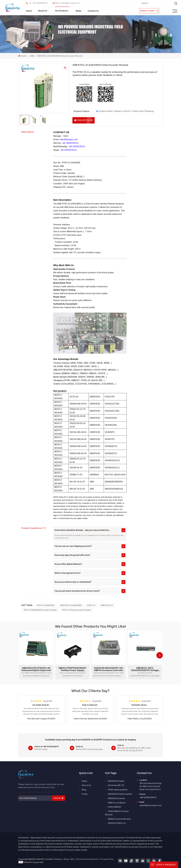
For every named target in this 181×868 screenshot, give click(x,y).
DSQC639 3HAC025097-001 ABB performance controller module (109, 669)
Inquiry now (84, 120)
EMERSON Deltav (116, 781)
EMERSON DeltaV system (120, 794)
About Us (43, 11)
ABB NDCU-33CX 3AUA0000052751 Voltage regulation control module (145, 669)
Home (29, 11)
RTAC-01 (91, 605)
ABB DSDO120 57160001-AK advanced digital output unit (36, 669)
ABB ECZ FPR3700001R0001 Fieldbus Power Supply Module (72, 669)
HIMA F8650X (114, 807)
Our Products (61, 11)
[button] (160, 655)
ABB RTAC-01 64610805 (71, 605)
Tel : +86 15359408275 (38, 3)
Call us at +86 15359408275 (47, 747)
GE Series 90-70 (116, 785)
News (79, 11)
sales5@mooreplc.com (151, 805)
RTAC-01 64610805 (46, 605)
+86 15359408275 (148, 797)
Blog (84, 790)
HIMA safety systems (118, 790)
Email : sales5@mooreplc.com (68, 3)
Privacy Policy (107, 859)
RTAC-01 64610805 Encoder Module (40, 610)
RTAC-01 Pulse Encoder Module (76, 610)
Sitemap (58, 859)
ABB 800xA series (116, 798)
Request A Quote (149, 11)
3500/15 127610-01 (117, 823)
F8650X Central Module (119, 819)
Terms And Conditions (87, 859)
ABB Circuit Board (117, 803)
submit (59, 798)
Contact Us (93, 11)
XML (72, 859)
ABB (32, 56)
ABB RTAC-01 (107, 605)
